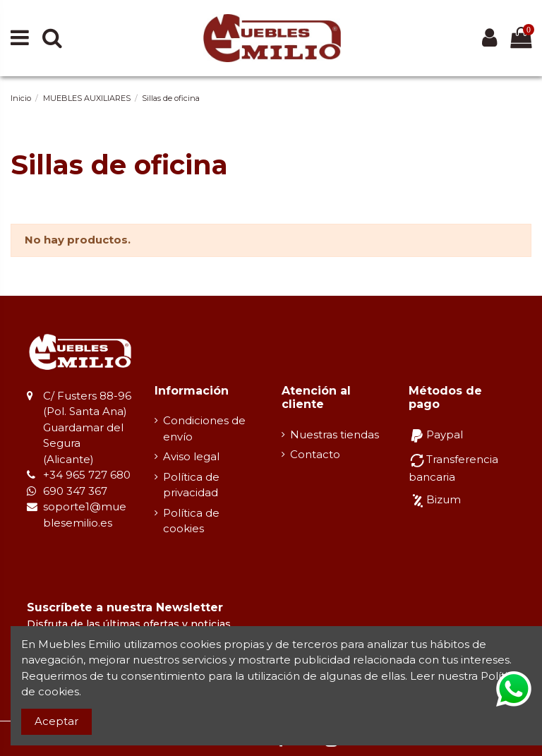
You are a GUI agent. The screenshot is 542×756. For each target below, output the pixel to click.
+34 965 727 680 (87, 475)
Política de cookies (191, 521)
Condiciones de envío (204, 428)
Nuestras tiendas (335, 434)
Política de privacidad (191, 485)
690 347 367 (75, 491)
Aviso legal (191, 456)
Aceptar (56, 721)
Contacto (315, 454)
